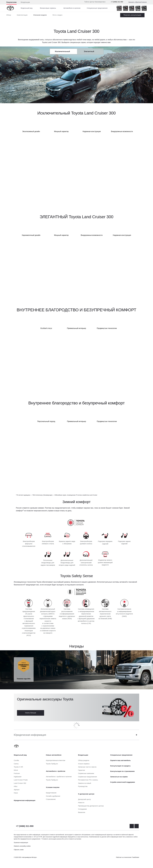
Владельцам (25, 2)
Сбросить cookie (19, 850)
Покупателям (11, 2)
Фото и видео (57, 15)
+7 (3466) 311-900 (117, 2)
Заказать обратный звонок (137, 2)
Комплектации (22, 15)
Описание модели (40, 15)
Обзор (9, 15)
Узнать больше (30, 713)
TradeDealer (136, 857)
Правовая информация (21, 843)
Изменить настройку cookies (22, 846)
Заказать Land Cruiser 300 (132, 15)
